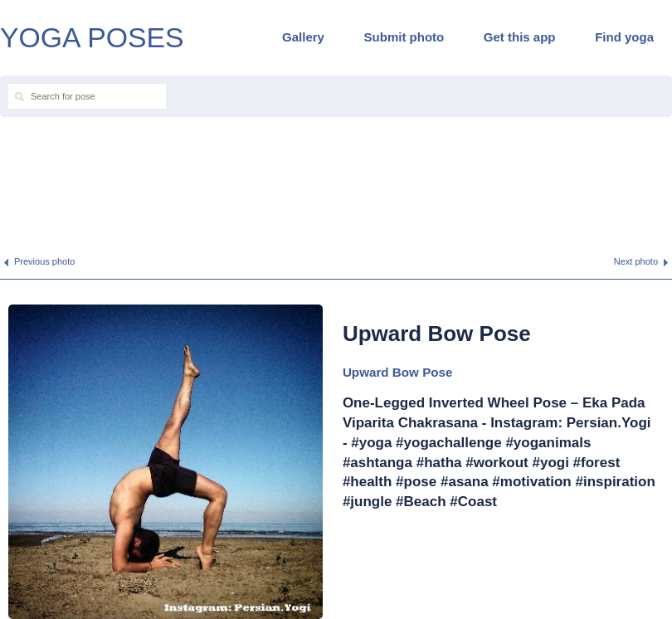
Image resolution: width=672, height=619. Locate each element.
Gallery (303, 37)
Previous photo (44, 261)
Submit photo (404, 37)
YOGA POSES (92, 37)
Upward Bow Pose (398, 372)
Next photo (636, 261)
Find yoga (624, 37)
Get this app (520, 37)
